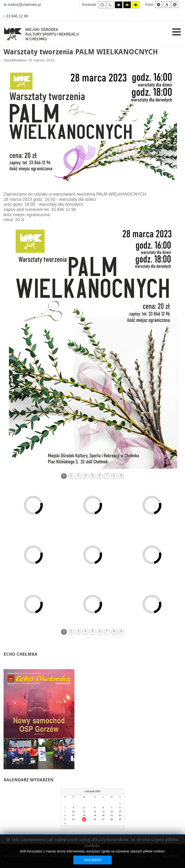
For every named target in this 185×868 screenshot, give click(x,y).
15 (120, 812)
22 (120, 815)
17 (73, 815)
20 (103, 815)
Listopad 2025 (92, 791)
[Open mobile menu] (176, 32)
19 (95, 815)
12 (95, 812)
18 (84, 815)
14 (112, 812)
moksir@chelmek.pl (22, 5)
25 (84, 819)
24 (73, 819)
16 (65, 815)
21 (112, 815)
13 (103, 812)
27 (103, 819)
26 (95, 819)
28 (112, 819)
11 (84, 812)
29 (120, 819)
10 (73, 812)
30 (65, 823)
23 (65, 819)
